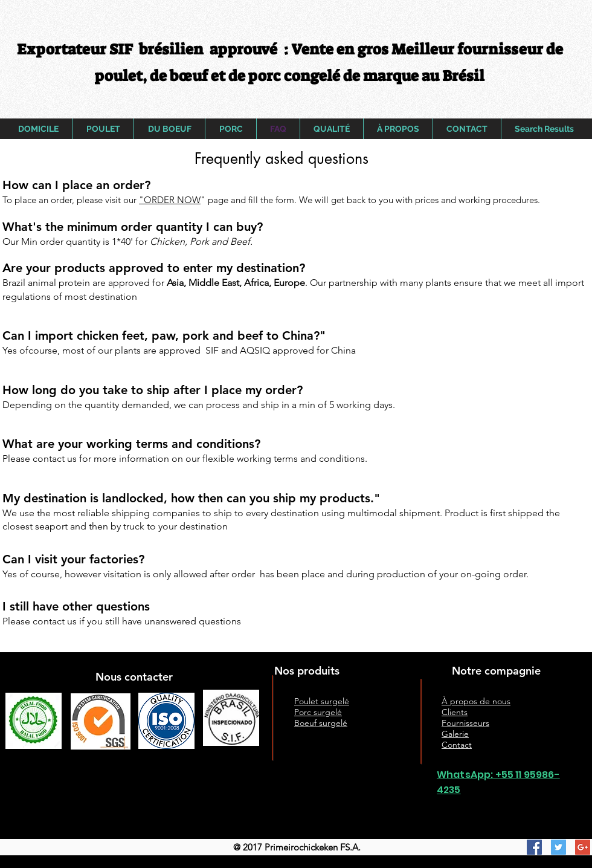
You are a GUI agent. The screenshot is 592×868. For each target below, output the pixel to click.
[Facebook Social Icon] (534, 847)
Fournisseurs (465, 723)
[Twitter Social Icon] (558, 847)
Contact (457, 745)
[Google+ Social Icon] (583, 847)
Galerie (455, 734)
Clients (455, 712)
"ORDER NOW (170, 200)
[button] (281, 158)
